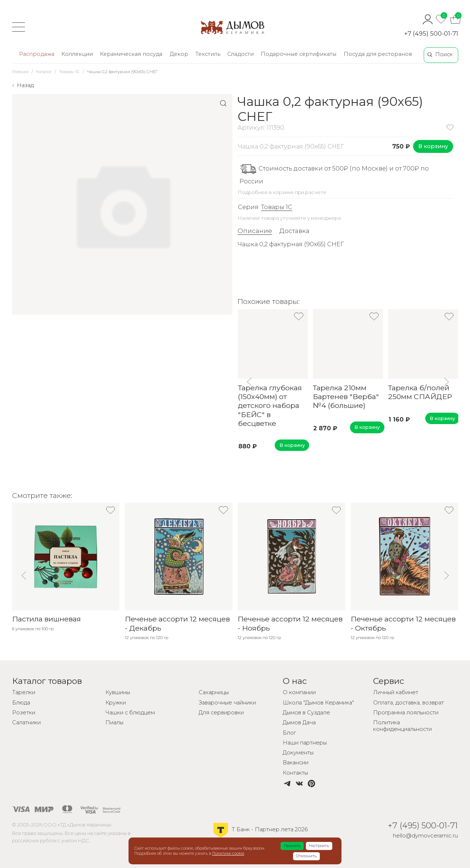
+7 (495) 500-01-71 (431, 33)
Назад (25, 85)
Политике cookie (228, 853)
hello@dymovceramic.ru (425, 836)
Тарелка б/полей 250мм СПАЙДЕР (420, 392)
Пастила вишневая (46, 619)
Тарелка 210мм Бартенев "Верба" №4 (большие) (346, 396)
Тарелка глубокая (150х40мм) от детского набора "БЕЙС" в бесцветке (270, 405)
